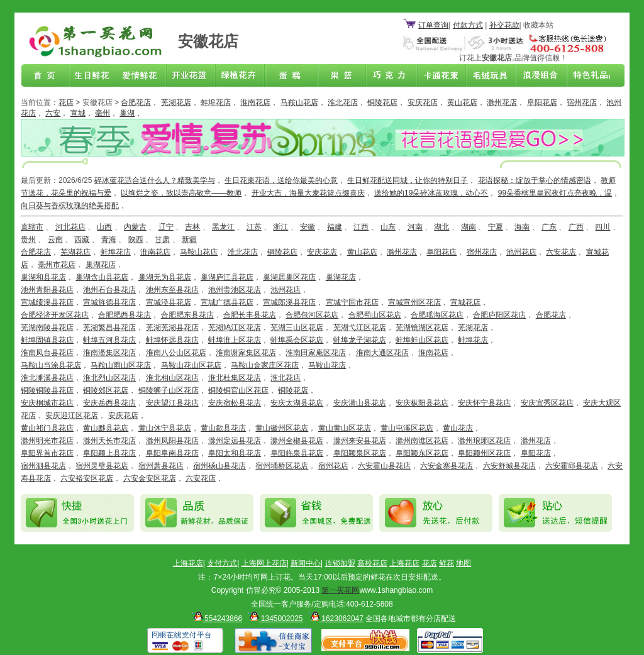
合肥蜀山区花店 (375, 315)
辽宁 (166, 227)
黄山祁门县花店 (47, 428)
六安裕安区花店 (87, 478)
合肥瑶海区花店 (437, 315)
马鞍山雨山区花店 (121, 365)
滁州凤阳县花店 (172, 441)
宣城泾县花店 (169, 302)
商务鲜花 (192, 76)
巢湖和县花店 (43, 277)
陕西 (136, 239)
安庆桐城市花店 (47, 403)
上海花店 (188, 563)
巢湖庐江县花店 (227, 277)
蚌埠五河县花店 (109, 340)
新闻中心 (306, 563)
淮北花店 (343, 102)
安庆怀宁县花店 (484, 403)
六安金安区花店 (150, 478)
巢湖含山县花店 (102, 277)
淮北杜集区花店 (235, 378)
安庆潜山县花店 (360, 403)
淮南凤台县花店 (47, 353)
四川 (602, 227)
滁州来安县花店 (360, 441)
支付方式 (222, 563)
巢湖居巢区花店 (289, 277)
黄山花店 (462, 102)
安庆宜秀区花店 (547, 403)
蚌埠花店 (216, 102)
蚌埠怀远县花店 (172, 340)
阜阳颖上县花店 (109, 453)
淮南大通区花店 (382, 353)
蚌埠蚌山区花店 (422, 340)
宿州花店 (582, 102)
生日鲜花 (94, 76)
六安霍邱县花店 (572, 466)
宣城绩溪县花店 (47, 302)
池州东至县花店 (172, 290)
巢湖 (127, 113)
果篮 (340, 76)
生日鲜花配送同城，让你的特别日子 (408, 180)
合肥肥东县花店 (187, 315)
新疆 (189, 239)
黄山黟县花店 (106, 428)
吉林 (192, 227)
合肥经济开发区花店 (55, 315)
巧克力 (389, 76)
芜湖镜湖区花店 (422, 327)
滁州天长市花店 (109, 441)
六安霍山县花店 (384, 466)
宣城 (78, 113)
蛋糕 (291, 76)
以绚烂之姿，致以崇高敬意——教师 (181, 193)
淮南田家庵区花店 (316, 353)
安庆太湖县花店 (297, 403)
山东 (388, 227)
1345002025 (273, 619)
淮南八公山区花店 (176, 353)
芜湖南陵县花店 (47, 327)
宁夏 (496, 227)
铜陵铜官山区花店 (238, 390)
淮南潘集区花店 (109, 353)
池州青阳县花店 (47, 290)
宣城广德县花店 (227, 302)
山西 (104, 227)
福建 (335, 227)
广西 (576, 227)
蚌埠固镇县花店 (47, 340)
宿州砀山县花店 (219, 466)
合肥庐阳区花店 (499, 315)
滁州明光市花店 (47, 441)
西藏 (82, 239)
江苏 (254, 227)
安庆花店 (423, 102)
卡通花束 (438, 76)
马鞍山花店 (299, 102)
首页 (45, 76)
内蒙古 (135, 227)
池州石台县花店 (109, 290)
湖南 (469, 227)
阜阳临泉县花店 (297, 453)
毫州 (103, 113)
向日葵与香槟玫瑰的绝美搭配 (70, 206)
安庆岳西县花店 (109, 403)
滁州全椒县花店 (297, 441)
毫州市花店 (57, 265)
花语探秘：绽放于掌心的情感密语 (535, 180)
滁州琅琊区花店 (484, 441)
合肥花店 (136, 102)
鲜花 (447, 563)
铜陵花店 (382, 102)
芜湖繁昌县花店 (109, 327)
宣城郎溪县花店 (289, 302)
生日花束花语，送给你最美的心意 (281, 180)
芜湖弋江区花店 (360, 327)
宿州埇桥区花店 (282, 466)
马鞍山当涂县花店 (51, 365)
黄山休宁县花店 (165, 428)
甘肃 (162, 239)
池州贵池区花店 (235, 290)
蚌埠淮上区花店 (235, 340)
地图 (464, 563)
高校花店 (372, 563)
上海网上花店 (264, 563)
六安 (53, 113)
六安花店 (561, 252)
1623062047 (334, 619)
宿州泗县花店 (43, 466)
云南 (55, 239)
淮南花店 (255, 102)
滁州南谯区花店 (422, 441)
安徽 (308, 227)
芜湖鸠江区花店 (235, 327)
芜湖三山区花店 (297, 327)
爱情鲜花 (143, 76)
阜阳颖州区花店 (484, 453)
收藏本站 (538, 25)
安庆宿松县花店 (235, 403)
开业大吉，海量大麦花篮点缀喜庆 (308, 193)
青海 (109, 239)
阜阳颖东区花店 (422, 453)
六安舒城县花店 (509, 466)
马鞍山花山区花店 (191, 365)
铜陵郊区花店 (106, 390)
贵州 (28, 239)
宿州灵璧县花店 (102, 466)
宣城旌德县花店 (109, 302)
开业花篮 (487, 76)
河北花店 (70, 227)
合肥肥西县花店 (125, 315)
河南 (415, 227)
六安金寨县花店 (447, 466)
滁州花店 (502, 102)
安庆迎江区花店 (72, 416)
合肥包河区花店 (312, 315)
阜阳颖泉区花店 (360, 453)
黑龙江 (223, 227)
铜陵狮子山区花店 (169, 390)
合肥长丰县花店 (250, 315)
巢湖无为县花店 (165, 277)
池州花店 (521, 252)
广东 (549, 227)
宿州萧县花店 (161, 466)
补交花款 (504, 25)
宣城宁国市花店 (352, 302)
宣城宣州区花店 (414, 302)
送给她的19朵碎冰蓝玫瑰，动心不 (431, 193)
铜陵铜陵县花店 (47, 390)
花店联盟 (585, 76)
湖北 (441, 227)
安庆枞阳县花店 (422, 403)
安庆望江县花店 (172, 403)
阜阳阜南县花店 (172, 453)
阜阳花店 (542, 102)
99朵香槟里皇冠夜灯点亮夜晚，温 (555, 193)
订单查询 (433, 25)
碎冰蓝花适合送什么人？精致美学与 (155, 180)
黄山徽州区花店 (282, 428)
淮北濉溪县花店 (47, 378)
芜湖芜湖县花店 (172, 327)
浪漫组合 (536, 76)
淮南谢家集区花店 (246, 353)
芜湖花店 (176, 102)
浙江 (280, 227)
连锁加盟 (340, 563)
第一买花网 (340, 590)
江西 (361, 227)
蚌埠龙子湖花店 (360, 340)
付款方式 (468, 25)
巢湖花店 (101, 265)
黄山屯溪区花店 (407, 428)
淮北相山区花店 (172, 378)
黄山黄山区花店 (345, 428)
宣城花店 (465, 302)
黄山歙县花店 (223, 428)
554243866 (215, 619)
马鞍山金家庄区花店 (265, 365)
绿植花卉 (241, 76)
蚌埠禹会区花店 (297, 340)
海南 (522, 227)
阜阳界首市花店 (47, 453)
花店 (66, 102)
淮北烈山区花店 (109, 378)
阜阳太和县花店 (235, 453)
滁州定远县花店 (235, 441)
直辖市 (32, 227)
